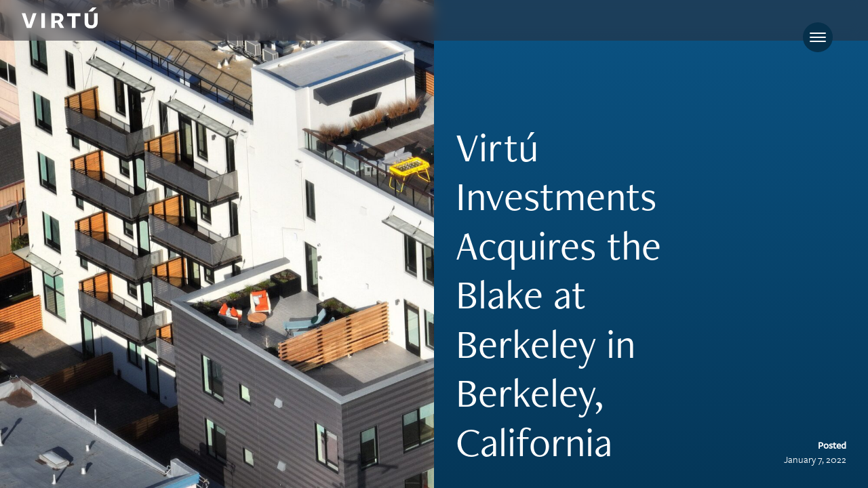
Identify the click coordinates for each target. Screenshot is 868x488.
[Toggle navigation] (818, 37)
